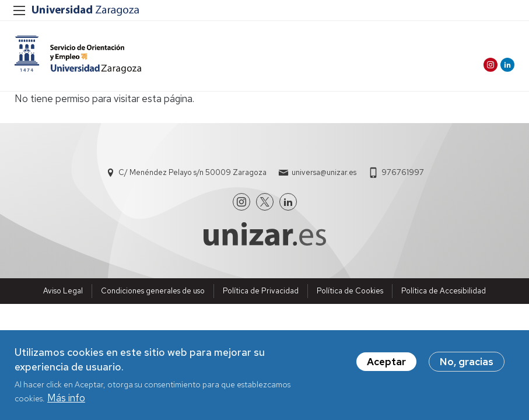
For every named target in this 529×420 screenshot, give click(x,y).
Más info (66, 398)
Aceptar (386, 362)
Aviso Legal (63, 291)
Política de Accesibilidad (444, 291)
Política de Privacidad (261, 291)
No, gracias (467, 362)
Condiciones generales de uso (153, 291)
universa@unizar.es (324, 172)
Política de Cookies (350, 291)
